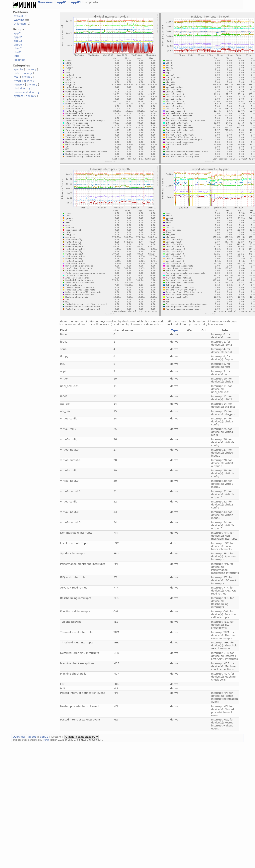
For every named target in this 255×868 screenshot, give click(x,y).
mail (17, 77)
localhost (20, 60)
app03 (18, 41)
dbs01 (18, 52)
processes (20, 92)
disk (16, 73)
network (19, 85)
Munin (46, 740)
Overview (46, 2)
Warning (19, 20)
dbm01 (18, 48)
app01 (62, 2)
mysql (18, 81)
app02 (18, 37)
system (18, 96)
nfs (16, 88)
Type (174, 330)
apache (18, 69)
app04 (18, 45)
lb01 (17, 56)
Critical (18, 16)
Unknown (20, 24)
